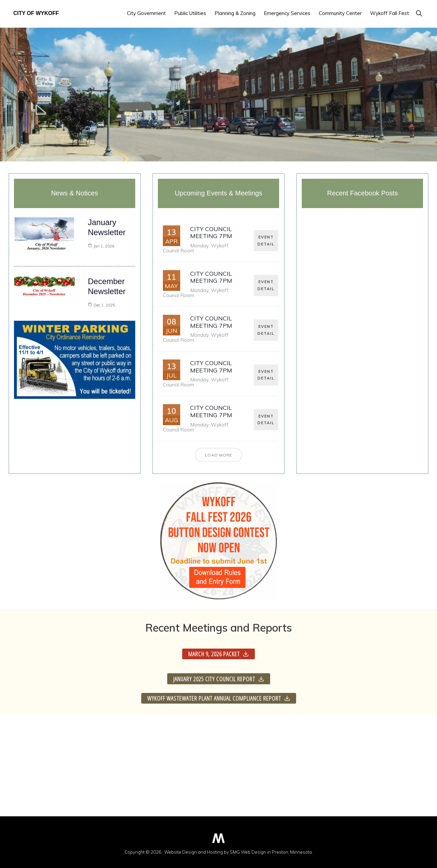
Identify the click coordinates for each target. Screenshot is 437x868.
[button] (419, 13)
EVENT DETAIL (266, 240)
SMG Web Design (248, 852)
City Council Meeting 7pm (211, 233)
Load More (218, 455)
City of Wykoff (36, 13)
